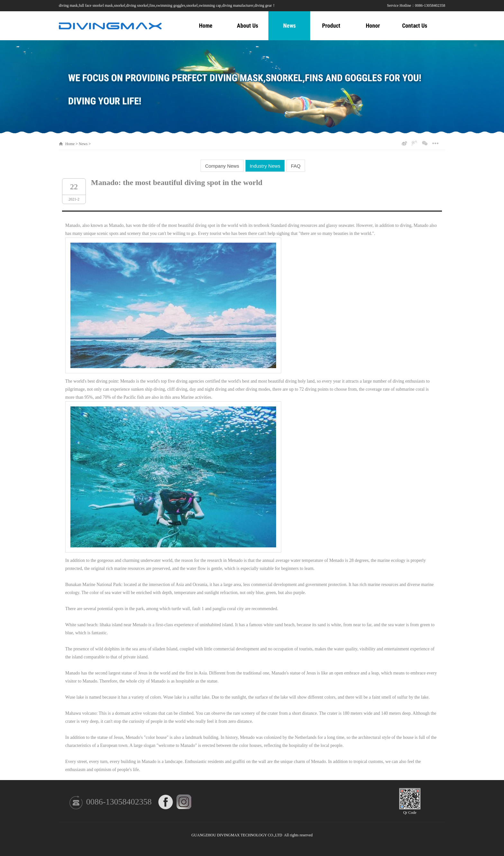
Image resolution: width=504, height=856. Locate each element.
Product (331, 26)
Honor (373, 26)
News (289, 26)
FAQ (296, 166)
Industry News (265, 166)
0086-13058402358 (119, 802)
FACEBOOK (166, 802)
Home (206, 26)
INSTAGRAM (184, 802)
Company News (222, 166)
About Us (248, 26)
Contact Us (415, 26)
